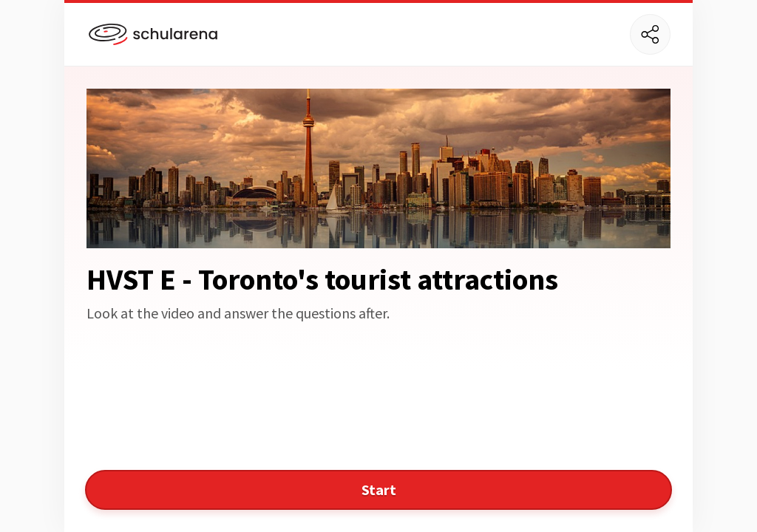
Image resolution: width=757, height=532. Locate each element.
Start (379, 490)
